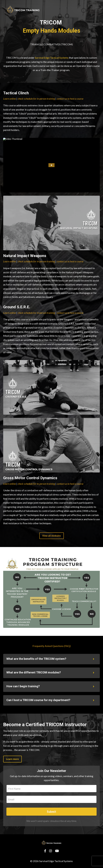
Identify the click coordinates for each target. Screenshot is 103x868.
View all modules (52, 536)
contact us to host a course (70, 99)
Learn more (12, 759)
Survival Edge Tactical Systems (52, 58)
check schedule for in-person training (36, 99)
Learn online (10, 99)
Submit (51, 812)
